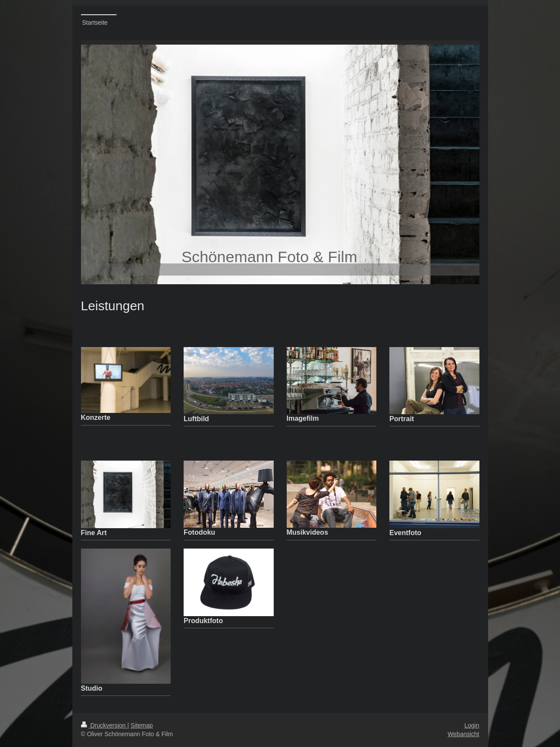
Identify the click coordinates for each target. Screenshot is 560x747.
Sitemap (142, 725)
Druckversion (104, 725)
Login (472, 725)
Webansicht (464, 734)
